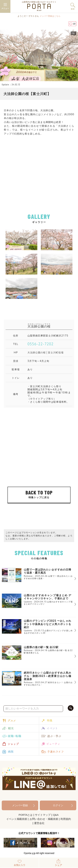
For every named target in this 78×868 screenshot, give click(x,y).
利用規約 (66, 819)
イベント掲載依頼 (17, 819)
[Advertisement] (39, 179)
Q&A (56, 815)
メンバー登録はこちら (50, 16)
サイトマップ (43, 815)
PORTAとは (26, 815)
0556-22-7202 (40, 344)
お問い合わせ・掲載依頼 (44, 819)
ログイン (58, 805)
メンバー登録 (20, 805)
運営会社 (39, 823)
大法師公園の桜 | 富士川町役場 (46, 353)
